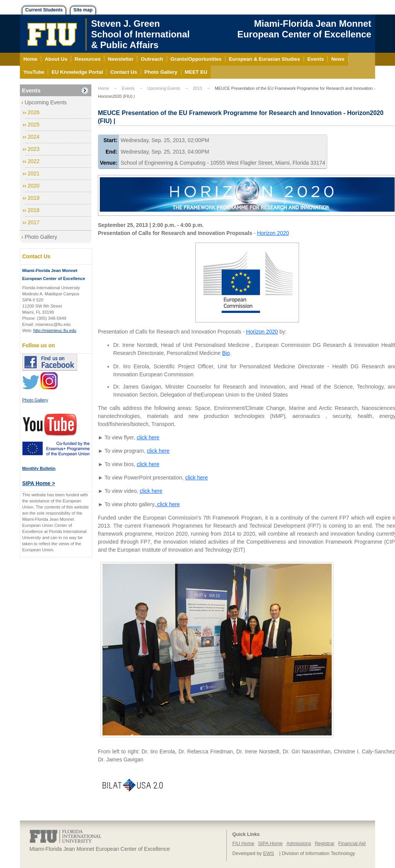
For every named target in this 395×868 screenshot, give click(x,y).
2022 (33, 161)
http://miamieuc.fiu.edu (55, 330)
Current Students (44, 10)
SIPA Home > (39, 483)
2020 (33, 186)
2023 (33, 149)
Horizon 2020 (273, 233)
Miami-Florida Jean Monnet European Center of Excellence (304, 29)
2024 (33, 137)
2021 (33, 173)
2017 (33, 222)
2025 (33, 125)
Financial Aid (352, 844)
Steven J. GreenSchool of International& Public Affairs (140, 34)
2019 (33, 198)
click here (148, 437)
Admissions (299, 844)
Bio (226, 353)
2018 (33, 210)
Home (103, 88)
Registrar (325, 844)
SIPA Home (270, 844)
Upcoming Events (46, 102)
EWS (269, 853)
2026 (33, 112)
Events (31, 90)
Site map (83, 10)
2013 (197, 88)
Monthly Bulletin (39, 468)
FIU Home (243, 844)
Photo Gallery (41, 237)
